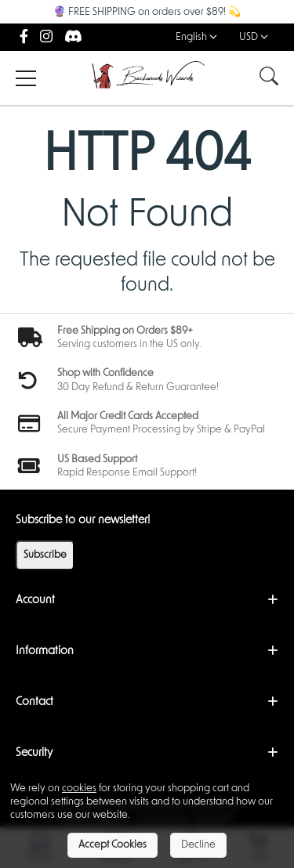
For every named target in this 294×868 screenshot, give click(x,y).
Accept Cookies (113, 845)
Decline (198, 845)
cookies (79, 788)
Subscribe (45, 555)
